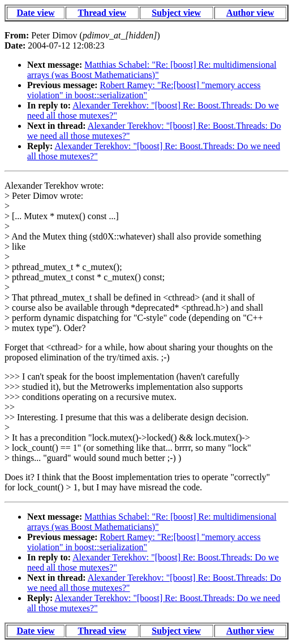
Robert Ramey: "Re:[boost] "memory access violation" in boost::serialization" (144, 90)
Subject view (176, 13)
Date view (35, 13)
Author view (250, 13)
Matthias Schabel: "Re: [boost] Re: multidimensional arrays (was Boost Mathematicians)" (152, 70)
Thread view (102, 13)
